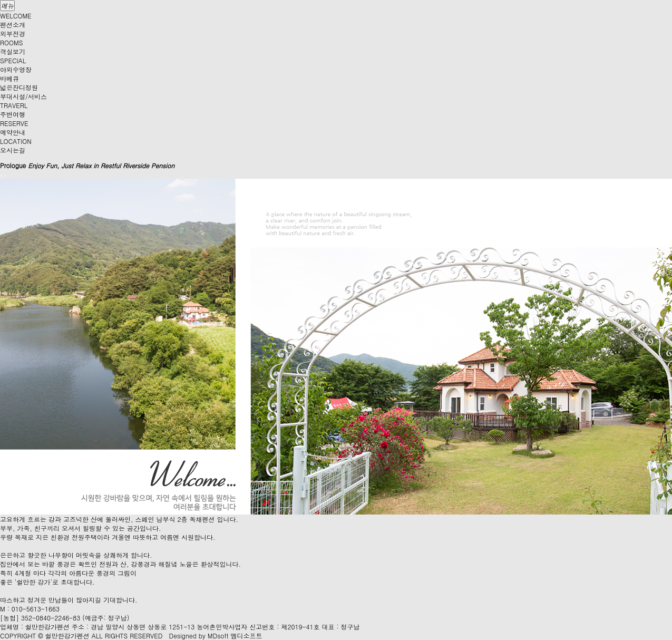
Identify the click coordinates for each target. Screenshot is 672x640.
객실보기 (13, 51)
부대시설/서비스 (23, 96)
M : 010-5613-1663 (30, 609)
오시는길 (13, 150)
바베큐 (9, 78)
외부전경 (13, 33)
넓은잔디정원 (19, 87)
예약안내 (13, 132)
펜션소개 (13, 25)
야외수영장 (16, 69)
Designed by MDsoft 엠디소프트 (216, 636)
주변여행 (13, 114)
